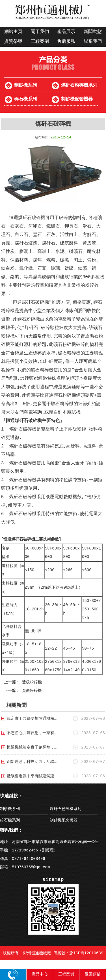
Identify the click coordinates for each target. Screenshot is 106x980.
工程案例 (40, 42)
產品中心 (40, 974)
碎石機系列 (25, 99)
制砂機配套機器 (77, 99)
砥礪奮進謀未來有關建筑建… (32, 776)
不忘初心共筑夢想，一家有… (32, 733)
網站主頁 (13, 32)
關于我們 (40, 32)
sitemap (53, 880)
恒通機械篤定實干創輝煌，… (32, 747)
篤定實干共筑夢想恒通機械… (32, 719)
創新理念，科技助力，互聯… (32, 762)
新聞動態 (93, 32)
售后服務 (66, 42)
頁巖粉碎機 (32, 691)
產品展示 (66, 32)
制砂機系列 (25, 85)
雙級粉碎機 (32, 682)
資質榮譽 (13, 42)
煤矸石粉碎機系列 (79, 85)
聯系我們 (93, 42)
